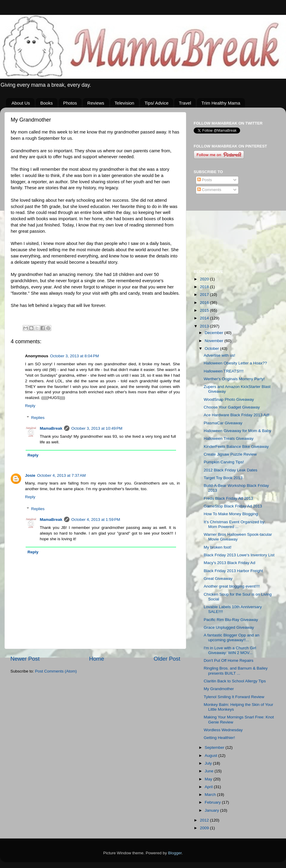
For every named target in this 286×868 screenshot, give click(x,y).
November (214, 341)
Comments (209, 190)
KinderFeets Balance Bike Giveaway (236, 447)
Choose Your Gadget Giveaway (232, 407)
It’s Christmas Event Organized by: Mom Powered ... (235, 524)
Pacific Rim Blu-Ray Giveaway (231, 620)
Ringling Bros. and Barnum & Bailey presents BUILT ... (236, 671)
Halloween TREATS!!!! (224, 371)
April (209, 787)
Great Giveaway (218, 579)
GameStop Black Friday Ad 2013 (233, 506)
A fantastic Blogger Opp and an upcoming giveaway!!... (232, 638)
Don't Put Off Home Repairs (229, 660)
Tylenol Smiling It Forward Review (234, 697)
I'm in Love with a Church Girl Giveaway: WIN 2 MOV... (230, 650)
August (212, 756)
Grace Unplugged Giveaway (229, 627)
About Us (21, 103)
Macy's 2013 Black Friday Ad (230, 563)
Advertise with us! (220, 355)
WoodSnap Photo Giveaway (229, 399)
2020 (205, 279)
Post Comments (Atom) (56, 671)
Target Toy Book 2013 (223, 478)
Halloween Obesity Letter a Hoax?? (235, 363)
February (213, 802)
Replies (38, 418)
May (209, 779)
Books (46, 103)
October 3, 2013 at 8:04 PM (74, 356)
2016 (205, 303)
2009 (205, 828)
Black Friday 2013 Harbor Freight (233, 571)
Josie (30, 475)
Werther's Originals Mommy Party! (234, 379)
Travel (185, 103)
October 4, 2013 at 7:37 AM (62, 475)
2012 (205, 820)
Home (97, 659)
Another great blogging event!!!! (232, 586)
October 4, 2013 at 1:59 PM (96, 520)
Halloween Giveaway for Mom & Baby (238, 431)
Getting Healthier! (219, 738)
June (210, 771)
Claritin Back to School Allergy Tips (235, 681)
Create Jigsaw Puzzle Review (230, 454)
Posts (205, 180)
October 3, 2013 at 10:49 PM (97, 428)
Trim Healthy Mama (221, 103)
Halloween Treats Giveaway (229, 438)
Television (125, 103)
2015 (205, 310)
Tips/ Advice (156, 103)
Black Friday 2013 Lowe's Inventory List (239, 555)
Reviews (96, 103)
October (212, 348)
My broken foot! (218, 547)
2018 (205, 287)
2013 (205, 326)
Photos (70, 103)
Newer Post (25, 659)
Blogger (175, 853)
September (215, 747)
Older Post (167, 659)
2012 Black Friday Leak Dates (231, 470)
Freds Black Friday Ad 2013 (229, 498)
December (214, 333)
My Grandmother (219, 689)
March (211, 795)
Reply (30, 406)
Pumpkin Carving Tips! (224, 462)
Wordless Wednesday (223, 730)
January (212, 810)
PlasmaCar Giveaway (223, 423)
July (209, 763)
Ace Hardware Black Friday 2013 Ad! (237, 415)
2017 (205, 295)
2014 (205, 318)
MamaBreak (51, 428)
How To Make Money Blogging (231, 514)
